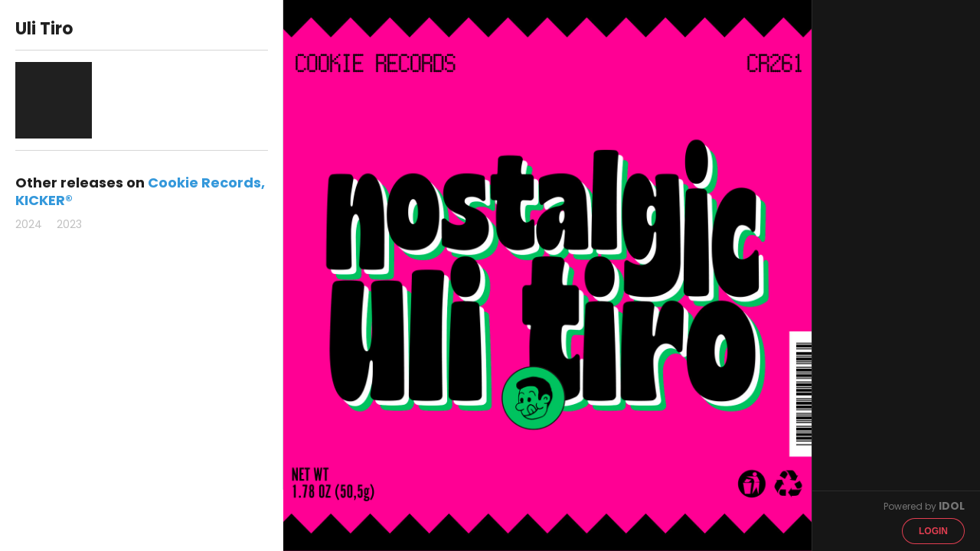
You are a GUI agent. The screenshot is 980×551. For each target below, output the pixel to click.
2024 (29, 224)
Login (933, 531)
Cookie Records (204, 183)
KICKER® (44, 200)
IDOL (952, 506)
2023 (69, 224)
